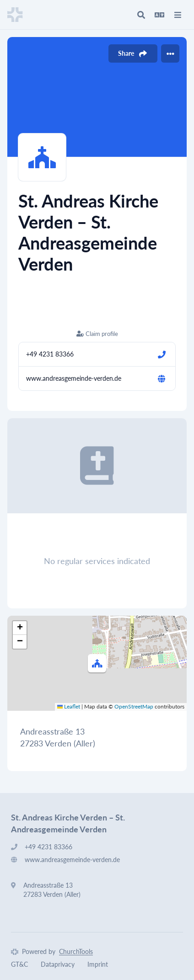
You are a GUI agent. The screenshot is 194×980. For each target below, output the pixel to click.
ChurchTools (76, 951)
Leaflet (69, 706)
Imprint (98, 964)
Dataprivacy (58, 964)
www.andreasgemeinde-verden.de (74, 378)
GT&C (19, 964)
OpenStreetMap (134, 706)
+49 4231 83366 (50, 354)
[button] (97, 663)
